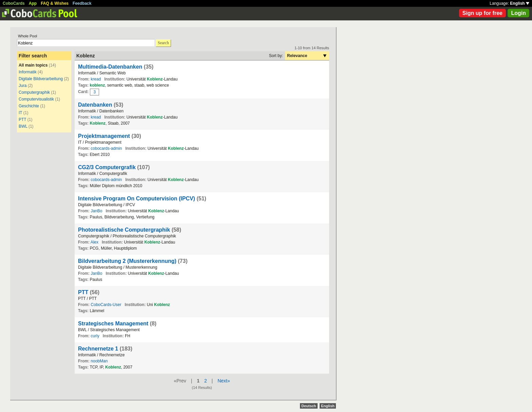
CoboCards (14, 3)
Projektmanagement (104, 136)
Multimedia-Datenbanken (110, 67)
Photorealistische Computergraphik (124, 230)
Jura (23, 86)
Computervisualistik (36, 99)
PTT (22, 120)
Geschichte (29, 106)
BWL (23, 126)
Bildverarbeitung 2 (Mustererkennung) (127, 261)
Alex (94, 242)
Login (518, 13)
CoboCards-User (106, 305)
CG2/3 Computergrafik (107, 167)
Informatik (28, 72)
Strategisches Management (113, 324)
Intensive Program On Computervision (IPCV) (137, 199)
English (520, 3)
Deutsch (309, 406)
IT (20, 113)
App (33, 3)
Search (163, 43)
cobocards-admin (106, 148)
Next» (224, 381)
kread (96, 79)
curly (95, 336)
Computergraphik (34, 92)
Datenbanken (95, 105)
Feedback (82, 3)
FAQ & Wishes (55, 3)
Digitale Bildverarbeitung (41, 79)
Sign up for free (482, 13)
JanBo (96, 211)
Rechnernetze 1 (98, 349)
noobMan (99, 361)
